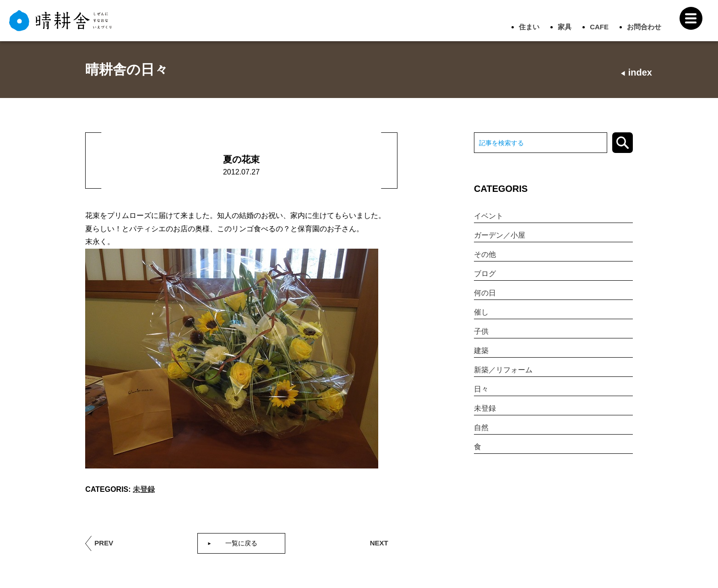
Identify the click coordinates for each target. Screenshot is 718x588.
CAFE (599, 27)
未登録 (144, 489)
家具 (565, 27)
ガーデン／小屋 (500, 235)
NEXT (379, 543)
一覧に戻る (241, 543)
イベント (489, 216)
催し (481, 312)
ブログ (485, 274)
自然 (481, 427)
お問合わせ (644, 27)
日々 (481, 389)
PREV (104, 543)
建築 (481, 351)
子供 (481, 331)
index (636, 72)
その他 (485, 254)
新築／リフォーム (503, 370)
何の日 (485, 293)
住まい (529, 27)
